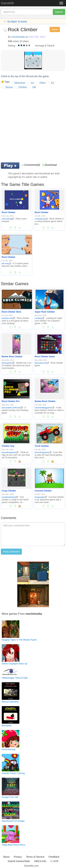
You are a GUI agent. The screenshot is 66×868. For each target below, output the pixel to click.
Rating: (12, 46)
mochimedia (18, 37)
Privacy (18, 857)
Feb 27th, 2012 (37, 37)
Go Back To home (17, 22)
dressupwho (8, 363)
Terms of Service (35, 857)
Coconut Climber (43, 491)
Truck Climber (42, 446)
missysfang (8, 219)
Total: (50, 46)
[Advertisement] (33, 125)
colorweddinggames (45, 408)
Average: (40, 46)
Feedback (54, 857)
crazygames (41, 219)
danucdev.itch (42, 363)
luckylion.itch (8, 318)
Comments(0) (31, 165)
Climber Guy (8, 446)
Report (55, 29)
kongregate (41, 497)
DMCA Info (40, 861)
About (6, 857)
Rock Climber (9, 212)
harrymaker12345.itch (12, 408)
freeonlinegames (10, 452)
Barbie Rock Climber (12, 357)
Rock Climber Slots (11, 312)
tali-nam (6, 263)
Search (59, 12)
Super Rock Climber (45, 312)
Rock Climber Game (45, 357)
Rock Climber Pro (11, 401)
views (16, 41)
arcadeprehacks (10, 497)
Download (51, 165)
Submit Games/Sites (19, 861)
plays (26, 41)
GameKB (7, 3)
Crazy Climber (9, 491)
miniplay (40, 318)
